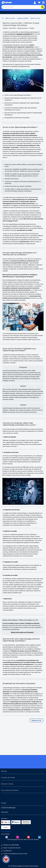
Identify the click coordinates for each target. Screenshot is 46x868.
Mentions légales (17, 866)
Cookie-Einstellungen (8, 808)
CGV (9, 866)
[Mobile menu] (43, 2)
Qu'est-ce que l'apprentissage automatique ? (18, 95)
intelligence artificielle (23, 34)
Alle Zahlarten (6, 831)
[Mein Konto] (35, 2)
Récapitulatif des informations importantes (17, 118)
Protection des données (31, 866)
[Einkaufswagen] (39, 2)
